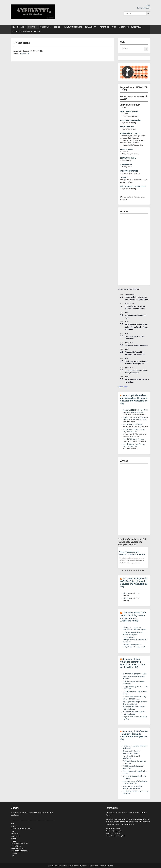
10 (143, 570)
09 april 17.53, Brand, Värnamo (133, 439)
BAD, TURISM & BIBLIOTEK (74, 27)
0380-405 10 (24, 53)
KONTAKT (38, 31)
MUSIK (113, 27)
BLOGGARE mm (136, 27)
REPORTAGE (104, 27)
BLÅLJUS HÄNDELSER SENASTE (21, 829)
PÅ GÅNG (22, 27)
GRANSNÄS (124, 120)
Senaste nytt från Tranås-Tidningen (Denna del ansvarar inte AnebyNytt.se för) (134, 735)
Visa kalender (123, 387)
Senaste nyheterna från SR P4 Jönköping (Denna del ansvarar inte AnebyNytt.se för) (133, 617)
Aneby (148, 6)
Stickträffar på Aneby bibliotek (136, 345)
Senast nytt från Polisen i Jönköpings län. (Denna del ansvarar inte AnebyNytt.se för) (134, 399)
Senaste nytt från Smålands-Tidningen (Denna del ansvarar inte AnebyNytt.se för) (132, 663)
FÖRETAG (33, 27)
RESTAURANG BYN (127, 127)
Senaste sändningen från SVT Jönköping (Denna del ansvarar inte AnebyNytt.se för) (134, 583)
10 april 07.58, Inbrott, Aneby (133, 425)
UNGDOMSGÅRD (135, 120)
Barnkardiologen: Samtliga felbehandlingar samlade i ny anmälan (135, 640)
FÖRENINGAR (46, 27)
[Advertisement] (134, 250)
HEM (13, 27)
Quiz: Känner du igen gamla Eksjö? (134, 674)
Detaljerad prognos (144, 8)
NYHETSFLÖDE (123, 27)
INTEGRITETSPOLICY (18, 848)
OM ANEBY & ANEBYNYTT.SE (20, 851)
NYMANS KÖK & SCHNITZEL (130, 133)
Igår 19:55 (126, 593)
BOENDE (58, 27)
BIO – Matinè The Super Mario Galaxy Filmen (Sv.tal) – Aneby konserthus (136, 327)
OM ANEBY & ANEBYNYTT (22, 31)
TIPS (12, 856)
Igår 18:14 (126, 598)
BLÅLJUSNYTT (92, 27)
